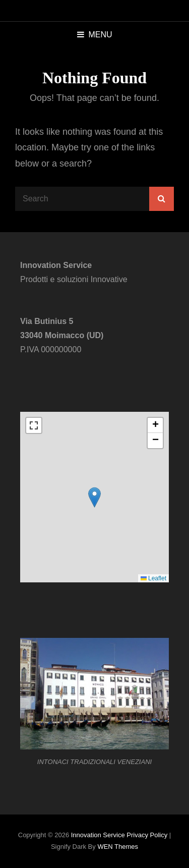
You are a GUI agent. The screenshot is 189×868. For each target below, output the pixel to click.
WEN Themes (118, 847)
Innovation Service (98, 835)
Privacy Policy (147, 835)
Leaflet (153, 578)
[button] (94, 497)
